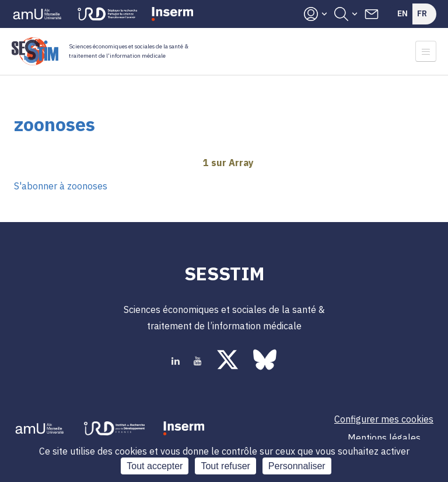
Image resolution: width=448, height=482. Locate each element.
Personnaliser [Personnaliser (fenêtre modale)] (297, 466)
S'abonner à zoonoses (61, 186)
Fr (422, 13)
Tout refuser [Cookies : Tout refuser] (225, 466)
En (402, 13)
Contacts (372, 14)
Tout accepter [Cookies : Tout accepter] (155, 466)
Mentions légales (384, 438)
